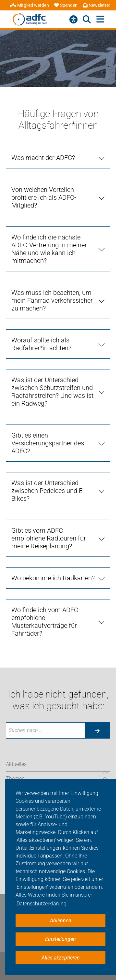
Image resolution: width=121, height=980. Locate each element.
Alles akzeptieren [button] (61, 958)
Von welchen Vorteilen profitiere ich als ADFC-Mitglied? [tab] (44, 197)
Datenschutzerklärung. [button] (42, 904)
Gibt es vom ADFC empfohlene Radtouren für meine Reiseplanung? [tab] (49, 538)
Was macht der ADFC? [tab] (43, 158)
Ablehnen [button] (61, 921)
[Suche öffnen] (87, 20)
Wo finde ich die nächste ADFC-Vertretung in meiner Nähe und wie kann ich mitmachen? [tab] (49, 249)
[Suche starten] (97, 730)
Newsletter (97, 5)
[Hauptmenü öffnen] (100, 19)
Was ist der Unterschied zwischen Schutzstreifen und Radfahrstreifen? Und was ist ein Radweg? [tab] (52, 392)
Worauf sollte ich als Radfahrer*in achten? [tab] (41, 344)
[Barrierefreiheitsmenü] (73, 20)
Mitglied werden (30, 5)
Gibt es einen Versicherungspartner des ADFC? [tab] (48, 443)
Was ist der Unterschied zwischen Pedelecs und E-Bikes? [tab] (48, 491)
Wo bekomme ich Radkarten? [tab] (53, 578)
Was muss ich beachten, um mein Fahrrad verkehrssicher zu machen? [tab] (52, 300)
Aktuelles (16, 764)
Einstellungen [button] (60, 939)
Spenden (66, 5)
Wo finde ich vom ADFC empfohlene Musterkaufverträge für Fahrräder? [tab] (45, 622)
